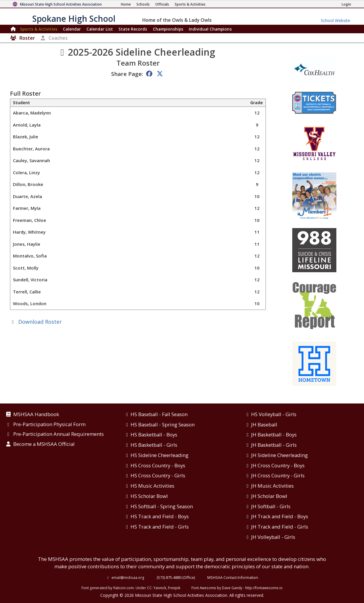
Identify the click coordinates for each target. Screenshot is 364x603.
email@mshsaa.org (128, 577)
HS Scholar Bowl (149, 496)
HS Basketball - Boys (154, 435)
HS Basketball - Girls (154, 445)
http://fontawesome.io (264, 588)
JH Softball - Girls (271, 506)
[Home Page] (126, 4)
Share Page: (127, 74)
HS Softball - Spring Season (162, 506)
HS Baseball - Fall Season (159, 414)
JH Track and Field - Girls (280, 527)
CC (149, 588)
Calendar (72, 29)
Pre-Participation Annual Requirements (59, 434)
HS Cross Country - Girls (158, 475)
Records (133, 29)
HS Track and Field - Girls (160, 527)
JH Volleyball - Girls (273, 537)
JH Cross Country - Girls (278, 475)
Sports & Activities (39, 29)
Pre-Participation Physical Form (49, 425)
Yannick (160, 588)
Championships (168, 29)
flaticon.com (123, 588)
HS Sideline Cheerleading (160, 455)
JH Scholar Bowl (269, 496)
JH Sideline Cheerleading (279, 455)
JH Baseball (264, 425)
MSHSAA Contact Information (233, 577)
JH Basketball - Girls (274, 445)
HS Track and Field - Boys (160, 516)
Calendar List (100, 29)
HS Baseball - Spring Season (163, 425)
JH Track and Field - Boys (280, 516)
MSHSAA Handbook (36, 415)
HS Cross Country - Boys (158, 465)
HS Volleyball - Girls (274, 414)
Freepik (174, 588)
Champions (210, 29)
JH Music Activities (272, 486)
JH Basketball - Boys (274, 435)
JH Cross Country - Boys (278, 465)
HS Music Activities (152, 486)
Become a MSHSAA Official (44, 444)
